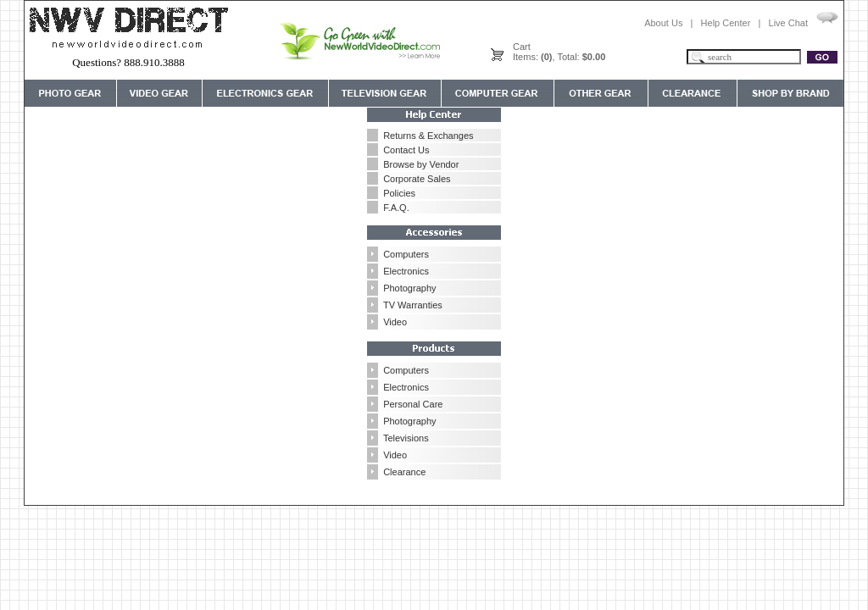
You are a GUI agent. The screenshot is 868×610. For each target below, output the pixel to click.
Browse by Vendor (421, 164)
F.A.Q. (396, 208)
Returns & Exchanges (428, 136)
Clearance (404, 472)
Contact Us (406, 150)
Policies (399, 193)
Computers (406, 254)
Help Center (726, 23)
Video (395, 322)
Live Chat (788, 23)
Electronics (406, 271)
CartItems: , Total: (559, 52)
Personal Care (413, 404)
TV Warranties (413, 305)
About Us (663, 23)
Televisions (406, 438)
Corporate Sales (417, 179)
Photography (409, 288)
